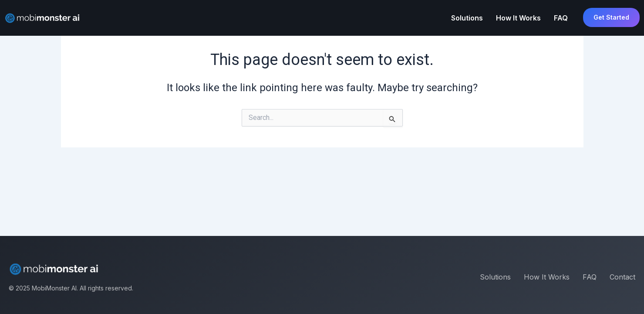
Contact (622, 277)
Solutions (467, 18)
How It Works (518, 18)
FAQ (561, 18)
